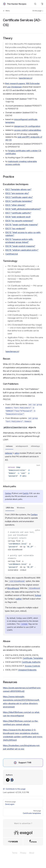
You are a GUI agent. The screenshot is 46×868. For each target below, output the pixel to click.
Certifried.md (12, 254)
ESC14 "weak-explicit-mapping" (20, 246)
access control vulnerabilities (28, 130)
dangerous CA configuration (27, 126)
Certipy (8, 493)
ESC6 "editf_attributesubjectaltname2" (23, 209)
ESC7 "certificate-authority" (18, 213)
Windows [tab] (21, 508)
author (19, 599)
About (32, 853)
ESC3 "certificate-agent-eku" (19, 197)
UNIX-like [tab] (10, 508)
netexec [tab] (9, 446)
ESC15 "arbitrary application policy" (22, 250)
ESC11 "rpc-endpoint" (15, 228)
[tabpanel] (23, 466)
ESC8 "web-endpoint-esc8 (18, 217)
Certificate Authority (31, 662)
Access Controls (32, 666)
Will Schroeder (33, 83)
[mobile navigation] (42, 4)
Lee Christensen (14, 87)
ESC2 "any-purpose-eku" (17, 193)
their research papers (15, 83)
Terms (15, 853)
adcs (17, 453)
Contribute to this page (14, 789)
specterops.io (26, 78)
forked (38, 595)
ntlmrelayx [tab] (35, 446)
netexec (9, 453)
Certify (26, 493)
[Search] (35, 4)
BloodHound (13, 588)
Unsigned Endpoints (27, 670)
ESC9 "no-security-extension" (19, 221)
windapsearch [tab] (22, 446)
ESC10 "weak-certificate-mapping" (22, 225)
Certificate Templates (33, 658)
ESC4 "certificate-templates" (19, 201)
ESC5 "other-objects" (15, 205)
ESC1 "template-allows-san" (18, 189)
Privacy (23, 853)
